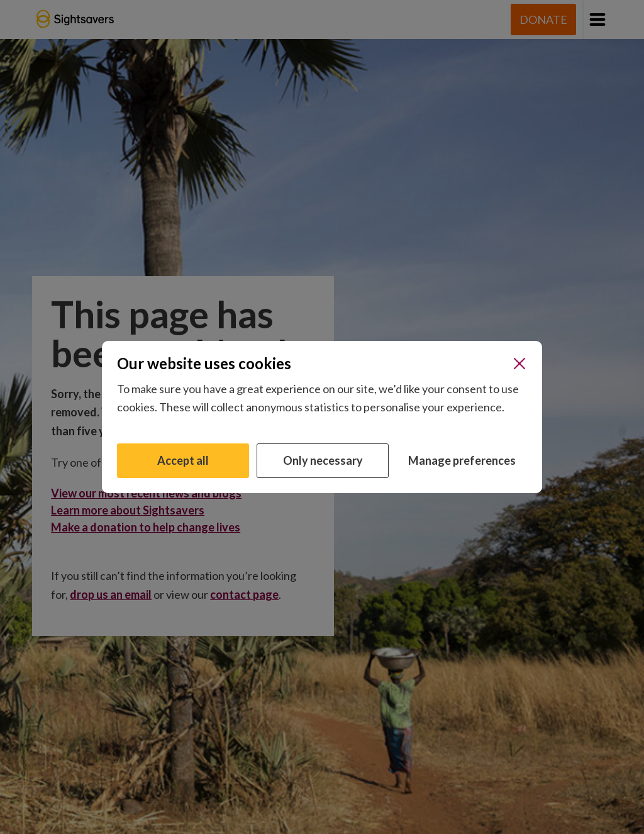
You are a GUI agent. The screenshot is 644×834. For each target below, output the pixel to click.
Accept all (183, 460)
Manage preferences (462, 460)
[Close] (519, 364)
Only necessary (323, 460)
